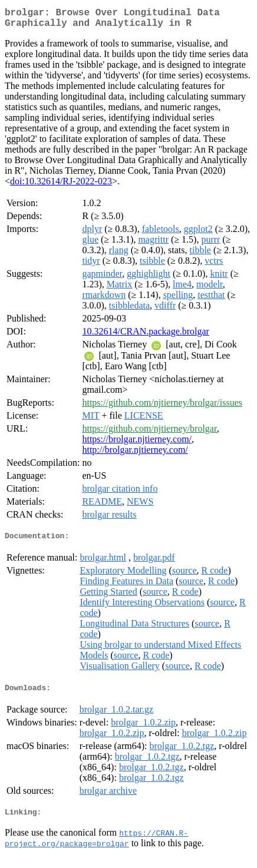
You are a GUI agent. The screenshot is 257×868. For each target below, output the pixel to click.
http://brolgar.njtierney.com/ (135, 454)
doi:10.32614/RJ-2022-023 (61, 186)
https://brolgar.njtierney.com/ (137, 444)
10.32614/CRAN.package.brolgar (146, 336)
